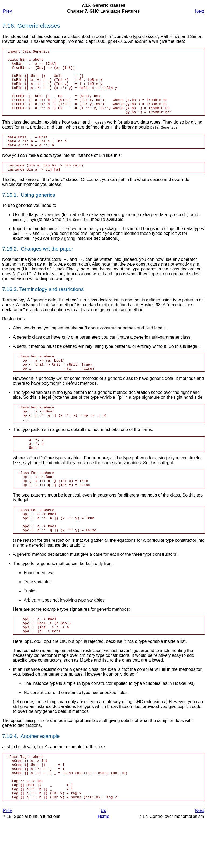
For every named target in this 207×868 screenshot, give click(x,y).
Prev (7, 11)
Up (103, 857)
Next (200, 11)
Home (104, 862)
